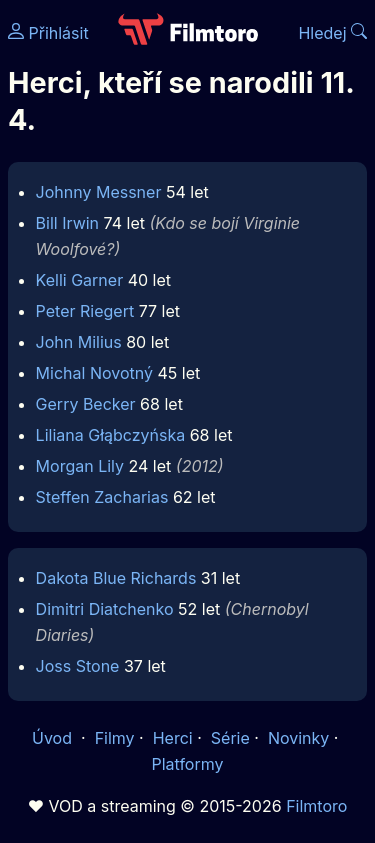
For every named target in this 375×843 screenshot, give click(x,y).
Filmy (115, 738)
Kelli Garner (80, 280)
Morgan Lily (80, 466)
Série (230, 738)
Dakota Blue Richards (116, 578)
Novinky (298, 738)
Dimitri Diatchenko (105, 609)
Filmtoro (316, 806)
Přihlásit (48, 33)
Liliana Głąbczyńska (111, 435)
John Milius (79, 342)
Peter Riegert (85, 311)
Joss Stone (78, 666)
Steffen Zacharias (102, 497)
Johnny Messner (99, 192)
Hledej (332, 33)
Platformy (187, 764)
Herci (173, 738)
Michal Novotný (94, 373)
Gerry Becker (86, 404)
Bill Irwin (67, 223)
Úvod (54, 738)
